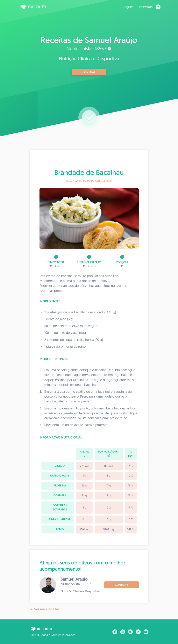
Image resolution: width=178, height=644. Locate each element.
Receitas (146, 7)
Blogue (127, 7)
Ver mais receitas (45, 609)
